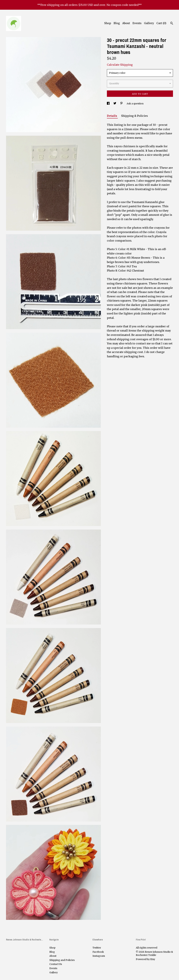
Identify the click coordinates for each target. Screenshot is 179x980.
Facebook (98, 952)
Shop (108, 23)
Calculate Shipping (120, 65)
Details (112, 116)
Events (137, 23)
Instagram (99, 956)
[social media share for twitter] (115, 104)
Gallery (149, 23)
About (126, 23)
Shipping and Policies (62, 960)
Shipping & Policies (135, 116)
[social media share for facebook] (108, 104)
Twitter (97, 948)
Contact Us (56, 964)
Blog (117, 23)
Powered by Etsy (145, 959)
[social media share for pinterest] (122, 104)
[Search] (172, 24)
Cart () (161, 23)
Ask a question (135, 104)
